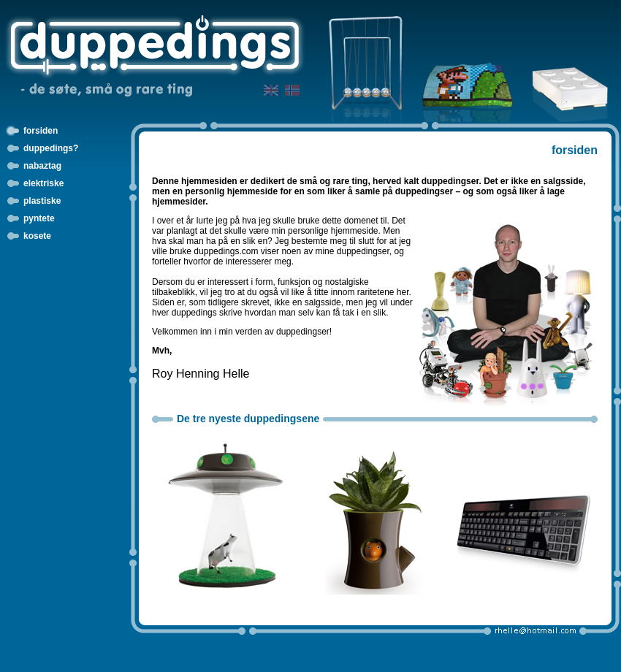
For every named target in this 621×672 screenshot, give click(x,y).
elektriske (43, 183)
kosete (37, 236)
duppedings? (51, 148)
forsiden (41, 131)
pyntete (39, 218)
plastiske (42, 201)
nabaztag (42, 166)
